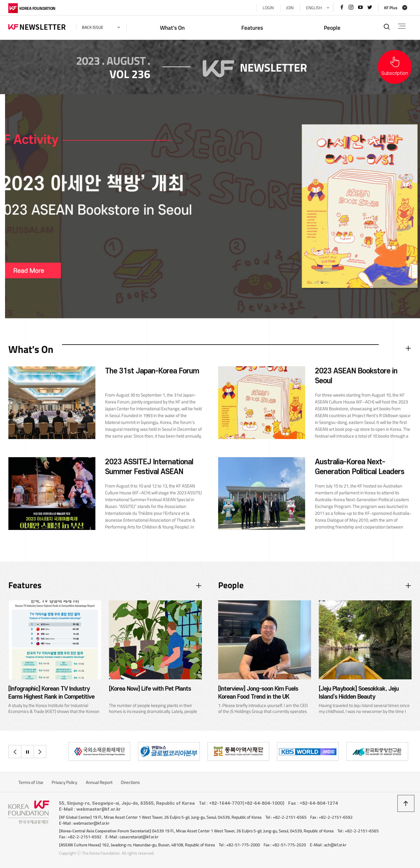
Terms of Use (31, 782)
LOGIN (268, 8)
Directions (130, 782)
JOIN (290, 8)
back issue (93, 27)
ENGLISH (314, 8)
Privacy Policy (64, 782)
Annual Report (99, 782)
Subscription (395, 73)
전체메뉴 (402, 26)
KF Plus (391, 8)
